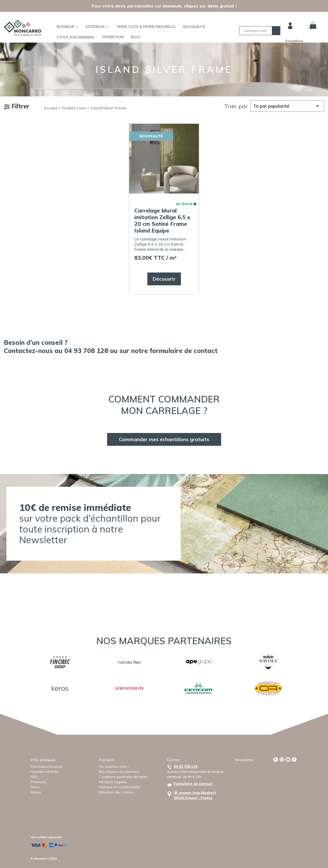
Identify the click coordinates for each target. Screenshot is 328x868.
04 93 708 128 (186, 766)
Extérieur (97, 27)
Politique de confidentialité (120, 787)
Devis (35, 787)
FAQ (34, 777)
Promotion (113, 37)
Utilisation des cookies (116, 792)
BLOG (136, 37)
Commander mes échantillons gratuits (164, 439)
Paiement (38, 782)
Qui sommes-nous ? (114, 766)
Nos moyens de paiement (119, 772)
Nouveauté (194, 27)
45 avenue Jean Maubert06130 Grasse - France (195, 795)
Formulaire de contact (193, 784)
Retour (36, 792)
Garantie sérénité (45, 772)
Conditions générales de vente (123, 777)
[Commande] (287, 106)
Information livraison (47, 766)
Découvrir (164, 279)
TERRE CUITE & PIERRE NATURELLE (146, 27)
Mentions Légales (113, 782)
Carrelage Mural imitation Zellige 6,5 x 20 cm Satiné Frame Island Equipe (162, 220)
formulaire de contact (184, 351)
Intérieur (68, 27)
